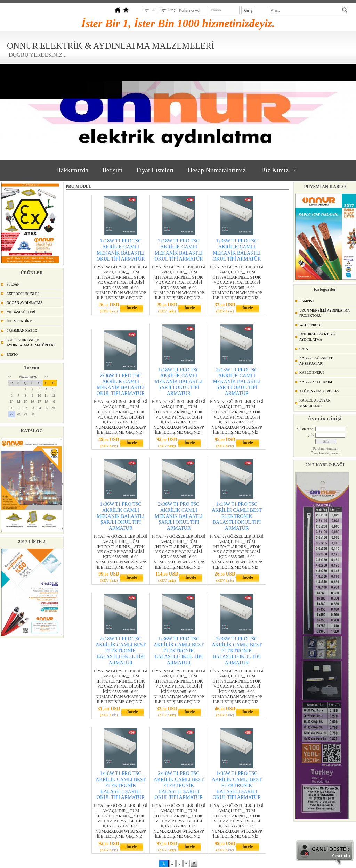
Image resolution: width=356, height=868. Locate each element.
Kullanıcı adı (305, 429)
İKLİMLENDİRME (21, 321)
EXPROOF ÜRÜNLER (23, 294)
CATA (304, 349)
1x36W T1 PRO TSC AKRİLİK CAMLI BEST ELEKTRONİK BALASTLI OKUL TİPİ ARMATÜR (179, 651)
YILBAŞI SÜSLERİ (21, 312)
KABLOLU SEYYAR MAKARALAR (315, 403)
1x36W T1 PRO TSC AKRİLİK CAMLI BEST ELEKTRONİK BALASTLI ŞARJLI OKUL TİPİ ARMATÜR (237, 785)
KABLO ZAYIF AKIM (316, 382)
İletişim (112, 170)
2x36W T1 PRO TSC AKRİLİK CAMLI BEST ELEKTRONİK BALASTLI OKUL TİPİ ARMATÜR (237, 651)
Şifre (311, 435)
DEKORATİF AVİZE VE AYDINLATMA (317, 337)
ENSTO (12, 354)
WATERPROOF (311, 325)
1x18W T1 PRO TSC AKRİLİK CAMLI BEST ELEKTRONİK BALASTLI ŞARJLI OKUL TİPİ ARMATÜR (121, 785)
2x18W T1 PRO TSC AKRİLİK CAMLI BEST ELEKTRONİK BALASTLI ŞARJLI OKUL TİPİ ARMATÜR (179, 785)
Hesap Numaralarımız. (217, 170)
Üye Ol (149, 10)
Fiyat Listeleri (155, 170)
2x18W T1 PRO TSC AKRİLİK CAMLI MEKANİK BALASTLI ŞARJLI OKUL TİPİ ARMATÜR (237, 382)
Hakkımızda (72, 170)
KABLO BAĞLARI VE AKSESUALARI (316, 361)
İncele (132, 308)
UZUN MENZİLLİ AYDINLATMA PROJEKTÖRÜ (325, 313)
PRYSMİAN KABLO (22, 330)
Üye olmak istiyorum (326, 453)
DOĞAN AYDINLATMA (25, 303)
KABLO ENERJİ (311, 373)
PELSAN (13, 284)
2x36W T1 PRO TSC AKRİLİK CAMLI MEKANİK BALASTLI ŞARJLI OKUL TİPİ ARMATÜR (179, 516)
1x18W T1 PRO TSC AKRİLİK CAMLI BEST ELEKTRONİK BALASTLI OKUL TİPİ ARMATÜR (237, 516)
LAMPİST (307, 301)
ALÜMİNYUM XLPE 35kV (319, 391)
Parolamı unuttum (326, 449)
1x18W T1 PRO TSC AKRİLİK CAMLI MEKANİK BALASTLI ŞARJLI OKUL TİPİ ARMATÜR (179, 382)
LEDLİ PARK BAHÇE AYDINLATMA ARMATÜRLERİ (31, 343)
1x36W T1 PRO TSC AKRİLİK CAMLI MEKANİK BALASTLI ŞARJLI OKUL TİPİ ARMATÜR (120, 516)
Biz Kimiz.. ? (279, 170)
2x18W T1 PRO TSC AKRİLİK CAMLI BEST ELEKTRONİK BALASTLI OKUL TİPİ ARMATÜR (121, 651)
